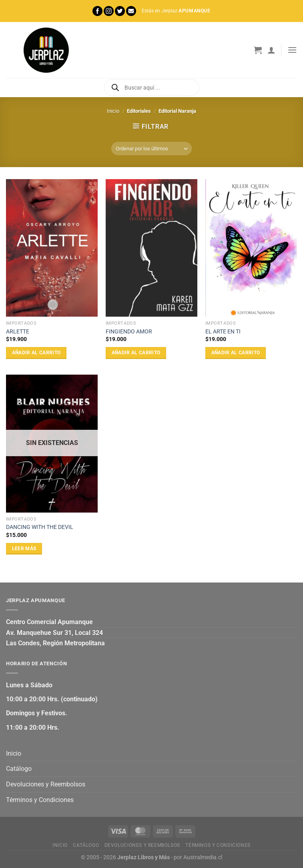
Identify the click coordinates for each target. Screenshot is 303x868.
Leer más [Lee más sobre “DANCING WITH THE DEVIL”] (24, 549)
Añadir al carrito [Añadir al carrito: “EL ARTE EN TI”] (236, 353)
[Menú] (292, 50)
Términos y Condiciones (40, 800)
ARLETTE (18, 332)
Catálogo (19, 769)
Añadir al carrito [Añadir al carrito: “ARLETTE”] (36, 353)
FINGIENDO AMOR (129, 332)
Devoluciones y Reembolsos (46, 784)
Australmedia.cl (203, 857)
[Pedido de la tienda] (151, 149)
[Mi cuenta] (271, 50)
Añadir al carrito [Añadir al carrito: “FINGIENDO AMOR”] (136, 353)
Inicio (113, 111)
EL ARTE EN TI (223, 332)
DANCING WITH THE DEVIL (40, 527)
